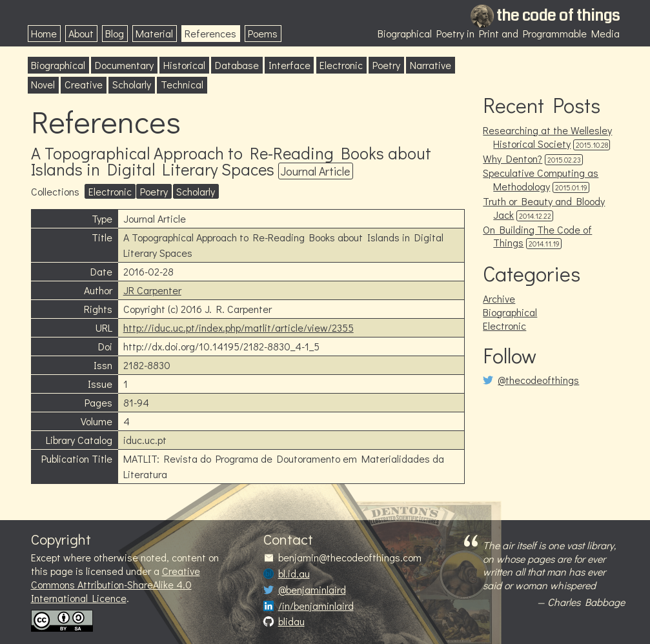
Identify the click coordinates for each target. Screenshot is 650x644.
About (81, 33)
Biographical (58, 65)
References (210, 33)
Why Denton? (513, 158)
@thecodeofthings (538, 380)
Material (154, 33)
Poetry (386, 65)
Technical (182, 84)
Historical (184, 65)
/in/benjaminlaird (316, 606)
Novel (43, 84)
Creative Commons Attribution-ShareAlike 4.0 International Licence (116, 584)
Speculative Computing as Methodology (541, 179)
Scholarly (132, 84)
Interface (289, 65)
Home (44, 33)
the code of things (558, 15)
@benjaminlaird (312, 590)
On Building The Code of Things (537, 236)
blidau (291, 621)
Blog (115, 33)
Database (237, 65)
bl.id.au (294, 574)
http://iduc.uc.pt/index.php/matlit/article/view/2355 (239, 327)
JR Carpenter (152, 290)
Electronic (341, 65)
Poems (263, 33)
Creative (84, 84)
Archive (499, 298)
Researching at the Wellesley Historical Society (547, 137)
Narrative (431, 65)
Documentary (124, 65)
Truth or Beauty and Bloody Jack (544, 208)
